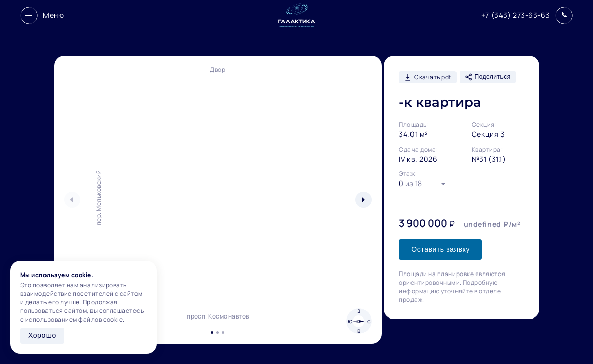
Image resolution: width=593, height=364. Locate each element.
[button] (363, 200)
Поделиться (488, 77)
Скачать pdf (427, 77)
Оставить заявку (440, 249)
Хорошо (42, 335)
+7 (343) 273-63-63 (516, 15)
